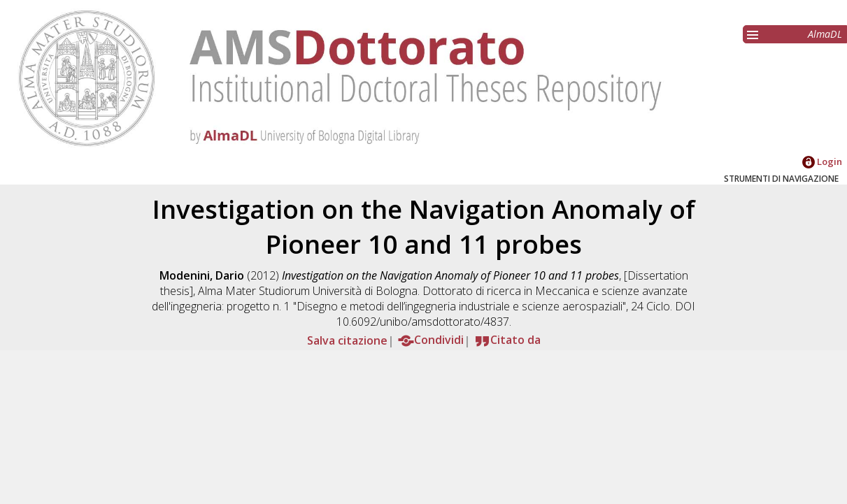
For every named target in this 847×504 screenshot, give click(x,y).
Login (822, 161)
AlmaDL (825, 34)
